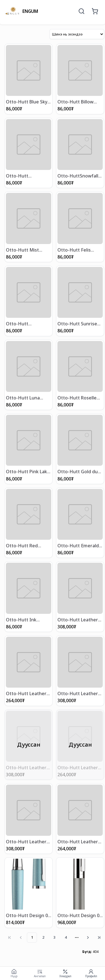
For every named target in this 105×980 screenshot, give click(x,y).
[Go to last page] (99, 938)
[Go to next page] (88, 938)
